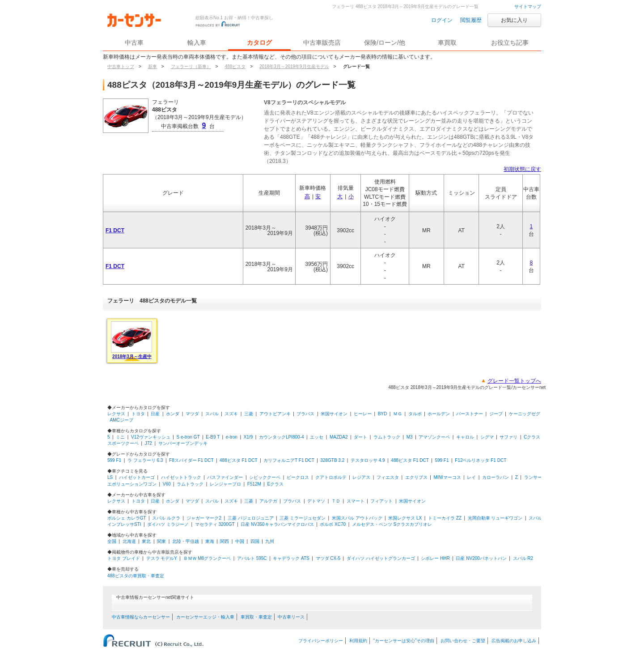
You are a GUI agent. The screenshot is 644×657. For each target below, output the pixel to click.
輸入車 (197, 43)
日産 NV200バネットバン (481, 558)
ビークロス (298, 477)
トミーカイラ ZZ (445, 518)
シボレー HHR (435, 558)
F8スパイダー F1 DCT (191, 460)
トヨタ (138, 414)
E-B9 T (213, 437)
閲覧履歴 (471, 20)
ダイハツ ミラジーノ (168, 524)
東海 (210, 541)
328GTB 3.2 (332, 460)
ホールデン (439, 414)
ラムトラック (387, 437)
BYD (383, 414)
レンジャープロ (225, 484)
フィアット (381, 501)
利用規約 (358, 641)
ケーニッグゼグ (525, 414)
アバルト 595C (252, 558)
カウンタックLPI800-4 (282, 437)
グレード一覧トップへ (514, 381)
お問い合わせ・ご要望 (463, 641)
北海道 (129, 541)
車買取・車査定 (256, 617)
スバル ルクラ (166, 518)
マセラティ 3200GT (215, 524)
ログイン (442, 20)
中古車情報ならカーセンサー (141, 617)
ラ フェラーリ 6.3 (145, 460)
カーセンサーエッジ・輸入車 (205, 617)
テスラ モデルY (162, 558)
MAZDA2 (339, 437)
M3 (410, 437)
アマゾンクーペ (434, 437)
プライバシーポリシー (321, 641)
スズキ (231, 414)
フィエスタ (388, 477)
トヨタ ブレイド (124, 558)
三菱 (249, 414)
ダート (360, 437)
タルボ (415, 414)
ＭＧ (398, 414)
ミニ (120, 437)
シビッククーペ (265, 477)
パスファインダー (225, 477)
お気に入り (514, 20)
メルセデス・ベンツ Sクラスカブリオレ (392, 524)
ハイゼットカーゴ (137, 477)
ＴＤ (336, 501)
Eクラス (276, 484)
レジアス (361, 477)
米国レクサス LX (405, 518)
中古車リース (291, 617)
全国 (112, 541)
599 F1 (114, 460)
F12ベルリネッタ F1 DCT (481, 460)
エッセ (317, 437)
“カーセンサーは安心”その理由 (404, 641)
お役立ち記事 (510, 43)
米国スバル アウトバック (357, 518)
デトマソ (316, 501)
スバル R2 (523, 558)
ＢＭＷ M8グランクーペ (207, 558)
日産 (155, 414)
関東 (161, 541)
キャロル (465, 437)
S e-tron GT (188, 437)
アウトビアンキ (275, 414)
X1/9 (248, 437)
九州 (270, 541)
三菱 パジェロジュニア (251, 518)
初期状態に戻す (522, 169)
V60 (167, 484)
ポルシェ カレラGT (127, 518)
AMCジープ (122, 420)
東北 (146, 541)
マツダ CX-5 (328, 558)
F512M (254, 484)
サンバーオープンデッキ (183, 443)
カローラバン (496, 477)
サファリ (508, 437)
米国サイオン (334, 414)
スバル (212, 414)
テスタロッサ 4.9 (368, 460)
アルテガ (268, 501)
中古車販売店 (322, 43)
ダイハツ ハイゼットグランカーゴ (381, 558)
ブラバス (305, 414)
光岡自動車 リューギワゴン (495, 518)
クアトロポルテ (331, 477)
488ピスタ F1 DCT (238, 460)
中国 (240, 541)
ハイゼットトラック (181, 477)
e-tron (232, 437)
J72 (148, 443)
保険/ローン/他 (385, 43)
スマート (356, 501)
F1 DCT (115, 230)
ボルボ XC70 (333, 524)
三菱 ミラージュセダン (303, 518)
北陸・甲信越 (186, 541)
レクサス (116, 414)
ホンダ (173, 414)
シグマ (487, 437)
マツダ (192, 414)
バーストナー (470, 414)
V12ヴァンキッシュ (151, 437)
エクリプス (416, 477)
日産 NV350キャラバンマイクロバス (277, 524)
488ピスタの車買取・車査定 (136, 576)
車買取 (447, 43)
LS (110, 477)
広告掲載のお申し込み (514, 641)
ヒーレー (363, 414)
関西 (225, 541)
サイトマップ (528, 6)
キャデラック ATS (291, 558)
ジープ (496, 414)
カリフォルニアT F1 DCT (289, 460)
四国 (255, 541)
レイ (471, 477)
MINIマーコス (447, 477)
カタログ (259, 43)
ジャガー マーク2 (204, 518)
